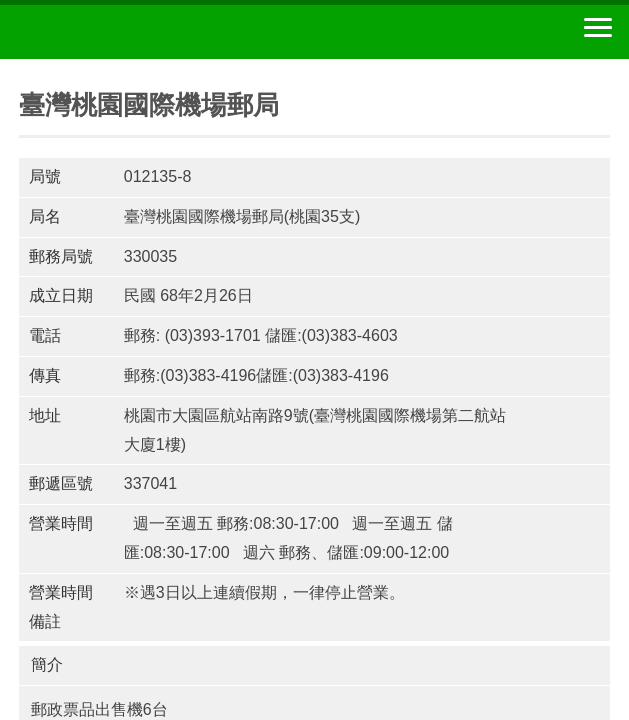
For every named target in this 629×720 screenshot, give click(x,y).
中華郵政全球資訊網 (125, 32)
